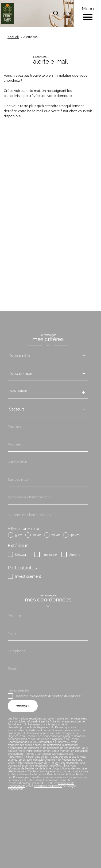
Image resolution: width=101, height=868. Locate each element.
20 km (56, 347)
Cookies (64, 862)
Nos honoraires (40, 846)
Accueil (13, 37)
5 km (19, 347)
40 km (75, 347)
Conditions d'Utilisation (48, 598)
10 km (37, 347)
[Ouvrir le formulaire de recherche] (56, 13)
